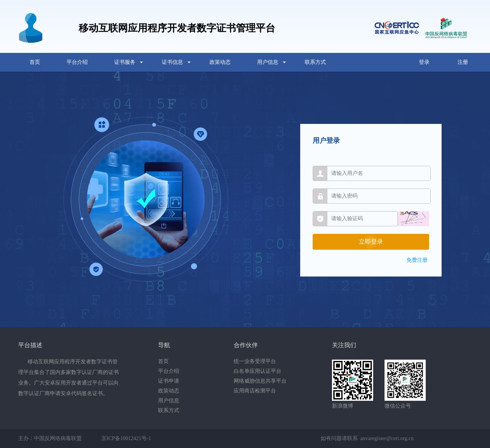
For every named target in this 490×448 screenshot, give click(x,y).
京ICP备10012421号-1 (126, 438)
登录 (424, 62)
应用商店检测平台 (255, 391)
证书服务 (125, 62)
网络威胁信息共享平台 (260, 381)
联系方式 (315, 62)
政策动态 (220, 62)
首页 (35, 62)
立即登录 (371, 242)
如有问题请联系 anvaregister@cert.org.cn (367, 438)
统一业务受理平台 (255, 361)
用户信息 (268, 62)
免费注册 (417, 260)
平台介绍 (77, 62)
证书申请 (169, 381)
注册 (463, 62)
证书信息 (172, 62)
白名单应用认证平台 (257, 371)
